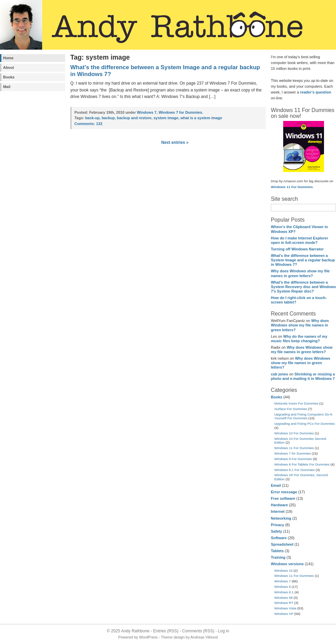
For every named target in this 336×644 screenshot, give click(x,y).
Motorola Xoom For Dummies (296, 403)
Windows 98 (284, 598)
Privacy (278, 525)
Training (278, 557)
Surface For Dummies (291, 409)
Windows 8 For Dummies (293, 459)
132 (88, 124)
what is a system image (201, 118)
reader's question (316, 92)
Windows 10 (284, 571)
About (9, 67)
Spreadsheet (282, 544)
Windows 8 (283, 587)
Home (8, 58)
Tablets (277, 551)
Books (9, 77)
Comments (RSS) (198, 631)
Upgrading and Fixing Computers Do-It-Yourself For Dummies (304, 416)
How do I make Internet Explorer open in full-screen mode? (299, 240)
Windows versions (287, 564)
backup (108, 118)
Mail (7, 87)
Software (279, 538)
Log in (224, 631)
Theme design (173, 637)
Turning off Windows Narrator (297, 249)
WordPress (148, 637)
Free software (283, 498)
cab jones (279, 374)
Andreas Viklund (204, 637)
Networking (281, 518)
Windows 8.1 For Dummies (295, 470)
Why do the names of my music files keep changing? (299, 339)
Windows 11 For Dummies (292, 187)
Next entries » (175, 143)
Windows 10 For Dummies (294, 433)
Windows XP (284, 614)
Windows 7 (283, 581)
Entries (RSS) (166, 631)
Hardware (279, 505)
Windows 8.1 (284, 592)
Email (276, 485)
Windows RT (284, 603)
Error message (284, 492)
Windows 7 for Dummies (293, 453)
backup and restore (134, 118)
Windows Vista (285, 608)
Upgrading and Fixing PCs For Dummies (304, 424)
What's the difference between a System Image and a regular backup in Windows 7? (303, 260)
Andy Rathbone (135, 631)
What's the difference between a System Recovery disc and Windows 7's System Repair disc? (303, 287)
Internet (278, 511)
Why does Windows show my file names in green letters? (300, 273)
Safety (277, 531)
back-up (92, 118)
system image (166, 118)
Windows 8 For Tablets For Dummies (302, 464)
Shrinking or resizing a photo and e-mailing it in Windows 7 (303, 376)
